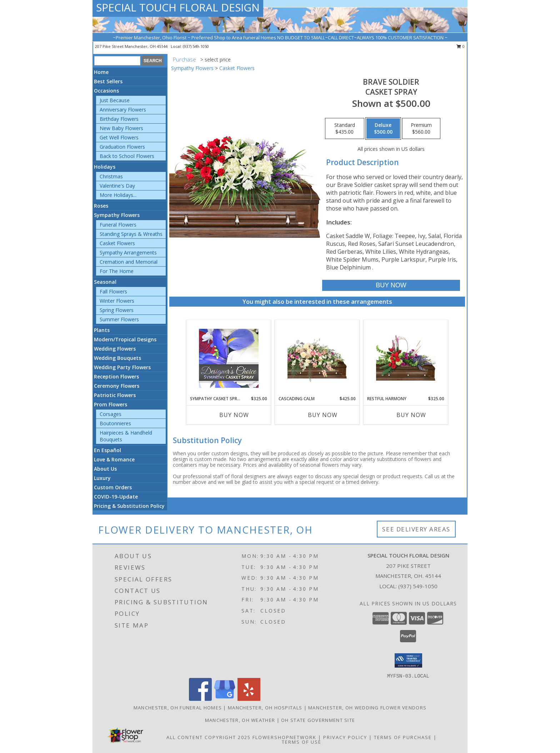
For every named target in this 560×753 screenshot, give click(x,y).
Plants (102, 330)
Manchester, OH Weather (240, 720)
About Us (105, 469)
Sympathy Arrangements (128, 252)
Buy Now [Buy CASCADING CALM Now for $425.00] (323, 415)
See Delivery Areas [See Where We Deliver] (416, 529)
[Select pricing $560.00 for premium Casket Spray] (421, 129)
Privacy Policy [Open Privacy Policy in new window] (345, 737)
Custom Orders (113, 487)
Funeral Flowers (118, 225)
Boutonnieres (115, 423)
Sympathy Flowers (117, 215)
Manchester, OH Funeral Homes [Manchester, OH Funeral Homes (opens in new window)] (178, 708)
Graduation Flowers (122, 147)
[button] (408, 660)
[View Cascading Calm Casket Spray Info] (317, 358)
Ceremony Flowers (117, 386)
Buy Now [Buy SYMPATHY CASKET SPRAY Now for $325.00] (234, 415)
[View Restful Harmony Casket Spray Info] (406, 358)
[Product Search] (117, 61)
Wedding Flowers (115, 349)
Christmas (111, 176)
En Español (107, 450)
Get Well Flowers (119, 137)
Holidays (105, 167)
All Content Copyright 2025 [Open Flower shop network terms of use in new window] (209, 737)
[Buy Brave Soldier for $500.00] (391, 285)
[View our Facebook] (200, 699)
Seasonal (105, 282)
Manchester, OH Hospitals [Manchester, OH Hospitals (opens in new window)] (265, 708)
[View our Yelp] (249, 699)
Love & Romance (114, 459)
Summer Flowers (119, 319)
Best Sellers (108, 81)
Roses (101, 206)
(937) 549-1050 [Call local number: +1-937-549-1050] (196, 46)
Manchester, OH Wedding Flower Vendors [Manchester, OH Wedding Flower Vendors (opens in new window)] (367, 708)
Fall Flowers (113, 291)
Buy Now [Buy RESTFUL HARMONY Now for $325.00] (411, 415)
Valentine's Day (117, 186)
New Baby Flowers (121, 128)
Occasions (106, 91)
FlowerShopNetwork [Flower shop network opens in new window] (284, 737)
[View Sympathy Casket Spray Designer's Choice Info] (229, 358)
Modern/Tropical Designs (125, 339)
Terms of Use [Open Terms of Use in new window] (302, 742)
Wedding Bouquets (117, 358)
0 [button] (461, 46)
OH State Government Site (318, 720)
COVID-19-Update (116, 497)
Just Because (115, 100)
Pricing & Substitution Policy (129, 506)
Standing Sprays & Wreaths (131, 234)
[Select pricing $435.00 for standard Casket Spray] (345, 129)
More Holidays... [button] (118, 195)
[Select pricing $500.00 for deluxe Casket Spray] (383, 129)
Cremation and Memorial (129, 262)
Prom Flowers (111, 404)
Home (101, 72)
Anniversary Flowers (123, 110)
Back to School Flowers (127, 156)
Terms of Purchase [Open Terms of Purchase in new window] (403, 737)
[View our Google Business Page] (225, 699)
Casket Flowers (117, 243)
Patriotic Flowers (115, 395)
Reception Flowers (116, 376)
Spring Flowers (117, 310)
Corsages (111, 414)
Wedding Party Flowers (122, 367)
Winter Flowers (117, 301)
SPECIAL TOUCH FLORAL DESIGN (178, 7)
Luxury (102, 478)
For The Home (117, 271)
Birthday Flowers (119, 119)
